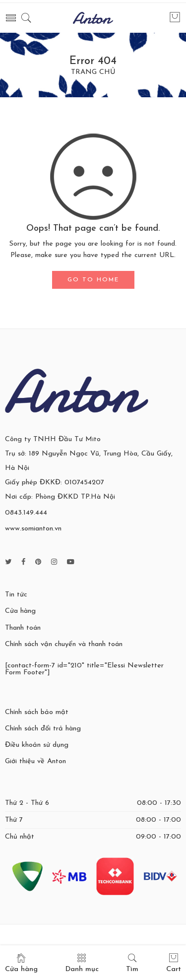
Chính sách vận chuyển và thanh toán (64, 644)
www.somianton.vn (33, 529)
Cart (174, 963)
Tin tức (16, 595)
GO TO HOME (93, 280)
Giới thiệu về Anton (35, 761)
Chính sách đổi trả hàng (43, 729)
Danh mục (82, 963)
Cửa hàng (20, 611)
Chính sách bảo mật (37, 712)
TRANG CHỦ (93, 72)
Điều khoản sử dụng (37, 745)
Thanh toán (23, 628)
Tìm (132, 963)
